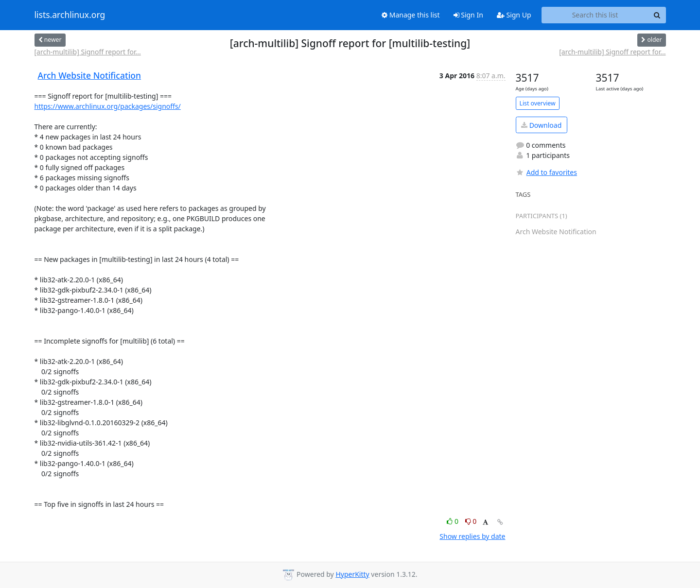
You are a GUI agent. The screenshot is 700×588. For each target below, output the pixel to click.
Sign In (468, 15)
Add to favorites (546, 172)
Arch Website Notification (90, 75)
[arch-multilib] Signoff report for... (88, 52)
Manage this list (411, 15)
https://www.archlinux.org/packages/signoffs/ (108, 106)
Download (541, 125)
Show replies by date (472, 536)
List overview (538, 103)
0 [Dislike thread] (471, 521)
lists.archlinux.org (70, 15)
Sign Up (514, 15)
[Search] (657, 15)
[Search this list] (595, 15)
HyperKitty (352, 574)
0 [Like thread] (453, 521)
